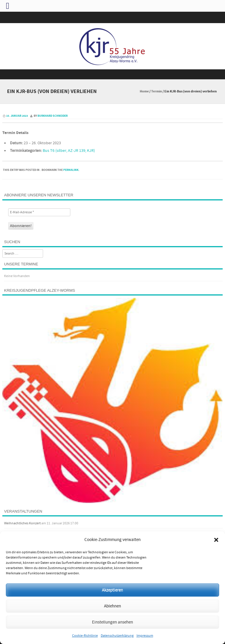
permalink (71, 170)
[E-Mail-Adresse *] (39, 212)
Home (144, 91)
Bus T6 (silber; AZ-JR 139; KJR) (69, 151)
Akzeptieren (112, 590)
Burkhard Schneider (53, 116)
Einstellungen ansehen (112, 622)
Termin (157, 91)
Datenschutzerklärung (117, 636)
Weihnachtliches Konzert (22, 523)
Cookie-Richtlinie (85, 636)
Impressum (145, 636)
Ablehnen (112, 606)
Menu (112, 74)
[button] (216, 540)
